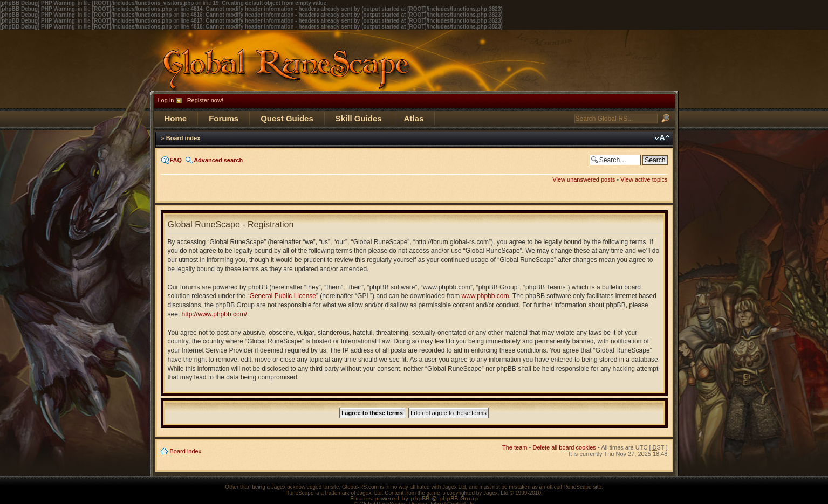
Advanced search (218, 160)
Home (176, 118)
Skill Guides (359, 118)
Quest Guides (287, 118)
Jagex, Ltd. (370, 493)
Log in (166, 100)
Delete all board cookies (564, 447)
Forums (224, 118)
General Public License (283, 296)
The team (515, 447)
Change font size (662, 138)
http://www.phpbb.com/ (214, 314)
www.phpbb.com (485, 296)
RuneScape (299, 493)
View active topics (644, 179)
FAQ (176, 160)
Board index (183, 138)
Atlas (414, 118)
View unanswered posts (584, 179)
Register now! (205, 100)
